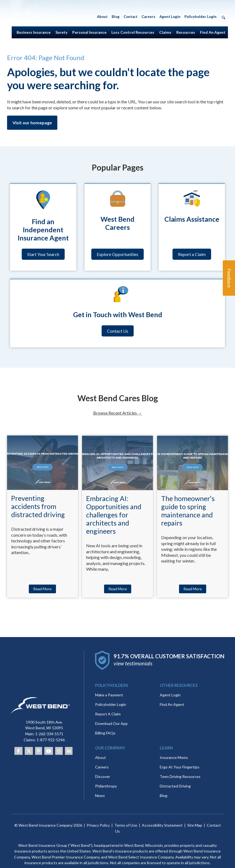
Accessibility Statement (162, 816)
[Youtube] (49, 741)
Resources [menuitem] (186, 32)
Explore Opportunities (117, 254)
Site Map (195, 816)
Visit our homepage (32, 123)
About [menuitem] (102, 17)
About (101, 748)
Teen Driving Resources (180, 767)
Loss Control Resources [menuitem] (133, 32)
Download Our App (111, 714)
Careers (102, 757)
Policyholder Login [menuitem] (200, 17)
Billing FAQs (105, 723)
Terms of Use (126, 816)
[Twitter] (29, 741)
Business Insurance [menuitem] (34, 32)
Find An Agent (172, 695)
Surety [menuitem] (61, 32)
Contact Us (118, 331)
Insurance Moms (174, 748)
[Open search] (223, 17)
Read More (42, 589)
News (100, 786)
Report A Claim (108, 704)
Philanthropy (106, 776)
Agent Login (170, 685)
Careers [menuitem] (148, 17)
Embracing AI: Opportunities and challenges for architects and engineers (114, 515)
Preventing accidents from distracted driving (38, 506)
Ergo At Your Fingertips (180, 757)
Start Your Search (43, 254)
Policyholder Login (111, 695)
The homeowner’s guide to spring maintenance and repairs (188, 511)
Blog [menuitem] (116, 17)
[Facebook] (18, 741)
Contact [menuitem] (131, 17)
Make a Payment (109, 685)
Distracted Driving (175, 776)
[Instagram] (59, 741)
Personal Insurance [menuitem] (89, 32)
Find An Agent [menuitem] (213, 32)
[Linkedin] (69, 741)
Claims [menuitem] (165, 32)
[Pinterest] (39, 741)
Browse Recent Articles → (118, 413)
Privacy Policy (98, 816)
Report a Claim (192, 254)
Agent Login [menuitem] (170, 17)
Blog (164, 786)
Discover (103, 767)
